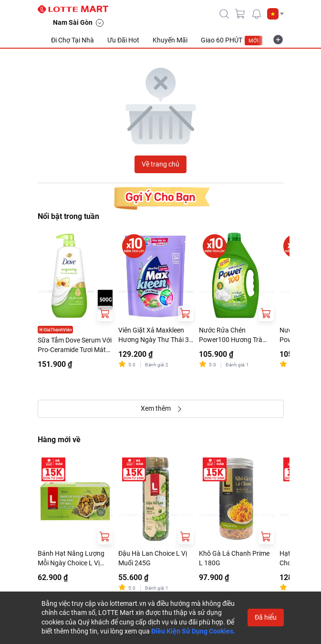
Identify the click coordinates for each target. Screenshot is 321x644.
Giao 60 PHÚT (232, 41)
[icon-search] (224, 14)
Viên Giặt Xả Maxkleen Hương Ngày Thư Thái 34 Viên (155, 335)
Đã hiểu (266, 617)
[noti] (257, 14)
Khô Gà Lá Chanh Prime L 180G (234, 558)
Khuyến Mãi (170, 40)
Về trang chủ (160, 164)
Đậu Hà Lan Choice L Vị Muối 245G (153, 558)
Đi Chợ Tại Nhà (72, 40)
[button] (275, 14)
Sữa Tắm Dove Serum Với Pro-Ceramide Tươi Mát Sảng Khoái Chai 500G (75, 345)
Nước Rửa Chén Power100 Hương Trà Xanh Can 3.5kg (231, 335)
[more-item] (278, 40)
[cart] (240, 14)
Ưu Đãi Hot (123, 40)
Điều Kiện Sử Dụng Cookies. (193, 631)
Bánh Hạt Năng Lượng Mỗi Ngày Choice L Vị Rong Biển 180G (71, 559)
